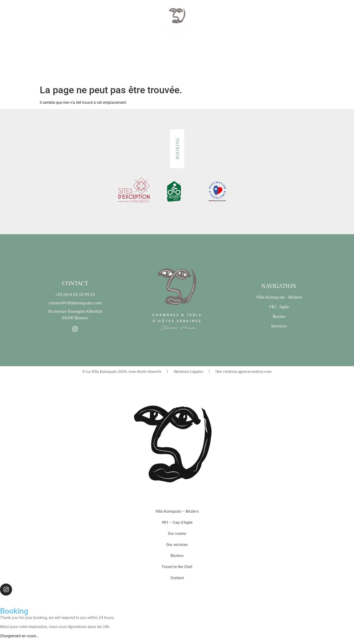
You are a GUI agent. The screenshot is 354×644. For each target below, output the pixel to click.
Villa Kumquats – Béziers (177, 511)
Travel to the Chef (283, 21)
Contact (330, 21)
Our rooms (65, 21)
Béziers (237, 21)
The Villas (27, 21)
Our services (106, 21)
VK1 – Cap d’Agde (177, 522)
